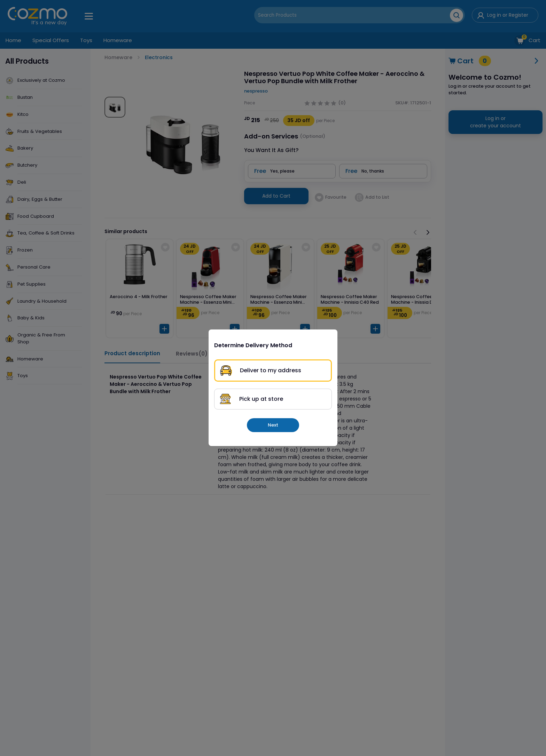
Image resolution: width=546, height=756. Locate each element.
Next (273, 425)
